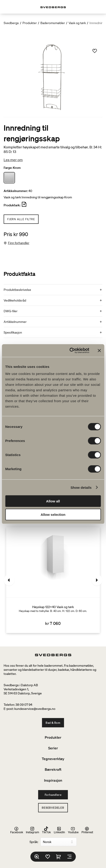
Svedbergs (11, 23)
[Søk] (37, 857)
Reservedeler (53, 808)
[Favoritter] (48, 857)
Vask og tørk (77, 23)
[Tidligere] (9, 580)
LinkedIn (59, 830)
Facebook (17, 830)
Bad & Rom (53, 723)
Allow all (53, 501)
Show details (81, 487)
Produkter (30, 23)
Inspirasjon (53, 780)
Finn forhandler (19, 243)
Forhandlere (53, 795)
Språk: (34, 842)
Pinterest (87, 830)
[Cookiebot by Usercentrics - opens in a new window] (69, 351)
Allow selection (53, 514)
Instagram (32, 830)
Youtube (73, 830)
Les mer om (13, 160)
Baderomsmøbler (53, 23)
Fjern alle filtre (21, 219)
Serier (53, 748)
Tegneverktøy (53, 759)
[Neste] (97, 580)
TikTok (46, 830)
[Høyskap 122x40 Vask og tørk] (53, 580)
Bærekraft (53, 769)
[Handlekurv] (59, 857)
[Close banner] (99, 351)
